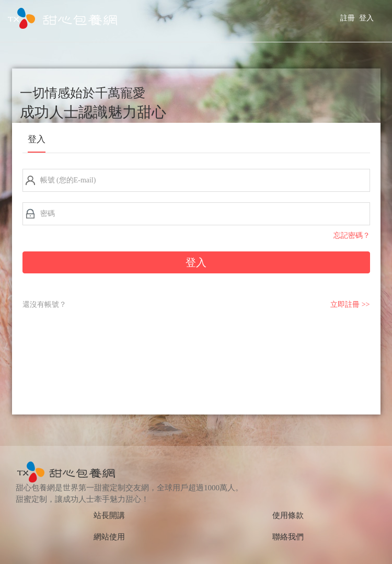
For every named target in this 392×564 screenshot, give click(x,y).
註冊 (348, 18)
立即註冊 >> (350, 304)
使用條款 (288, 515)
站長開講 (109, 515)
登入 (366, 18)
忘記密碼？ (352, 235)
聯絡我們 (288, 537)
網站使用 (109, 537)
